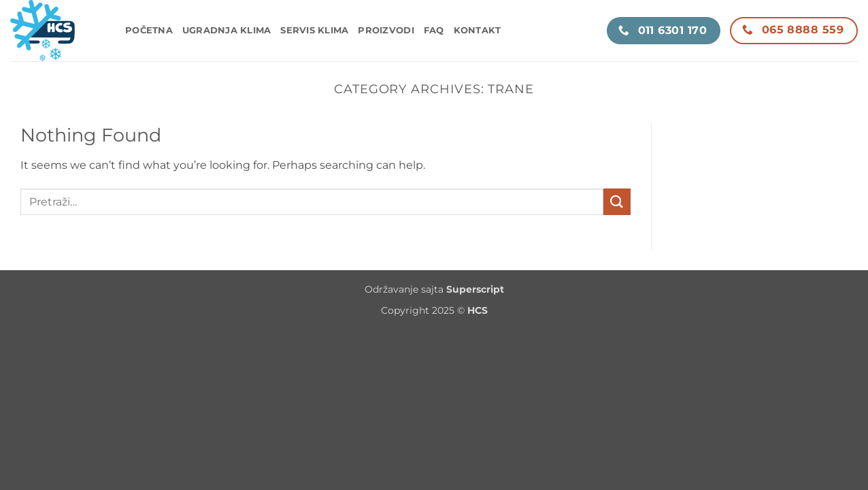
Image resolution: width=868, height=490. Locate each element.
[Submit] (617, 202)
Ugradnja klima (227, 30)
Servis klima (314, 30)
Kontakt (478, 30)
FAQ (434, 30)
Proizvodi (386, 30)
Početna (149, 30)
